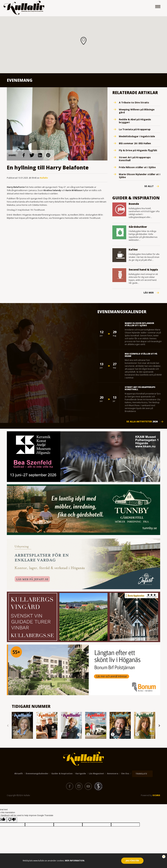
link (24, 155)
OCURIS (156, 795)
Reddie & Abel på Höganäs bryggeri (135, 121)
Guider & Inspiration (62, 774)
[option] (22, 726)
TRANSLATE (141, 774)
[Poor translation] (12, 820)
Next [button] (159, 726)
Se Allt (149, 186)
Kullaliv (44, 178)
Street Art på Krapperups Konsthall (135, 159)
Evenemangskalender (37, 774)
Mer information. (75, 861)
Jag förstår (132, 861)
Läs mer (149, 293)
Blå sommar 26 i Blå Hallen (135, 143)
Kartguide (81, 774)
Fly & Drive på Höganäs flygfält (138, 150)
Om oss (125, 774)
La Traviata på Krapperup (135, 129)
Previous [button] (8, 726)
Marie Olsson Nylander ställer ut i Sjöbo (140, 176)
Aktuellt (19, 774)
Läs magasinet (96, 774)
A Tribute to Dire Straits (134, 102)
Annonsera (113, 774)
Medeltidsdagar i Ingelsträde (137, 136)
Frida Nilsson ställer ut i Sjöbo (137, 167)
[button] (83, 41)
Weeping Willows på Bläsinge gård (137, 111)
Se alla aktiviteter (142, 422)
